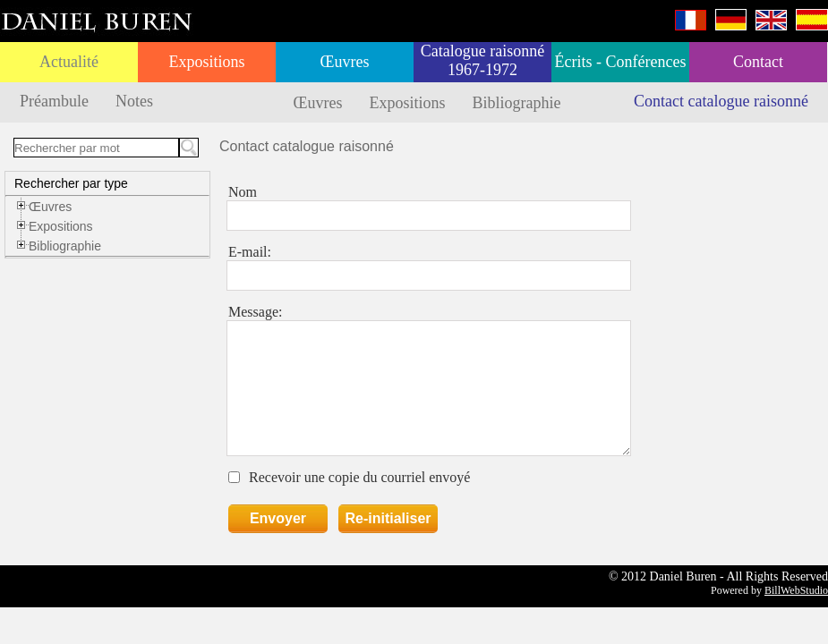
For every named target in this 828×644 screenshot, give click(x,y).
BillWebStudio (796, 590)
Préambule (54, 101)
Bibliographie (517, 103)
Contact (758, 62)
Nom (243, 192)
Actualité (69, 62)
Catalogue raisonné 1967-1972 (482, 60)
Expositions (206, 62)
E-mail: (250, 252)
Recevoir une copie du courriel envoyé (359, 477)
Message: (255, 312)
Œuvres (345, 62)
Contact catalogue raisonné (721, 101)
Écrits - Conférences (621, 62)
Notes (134, 101)
